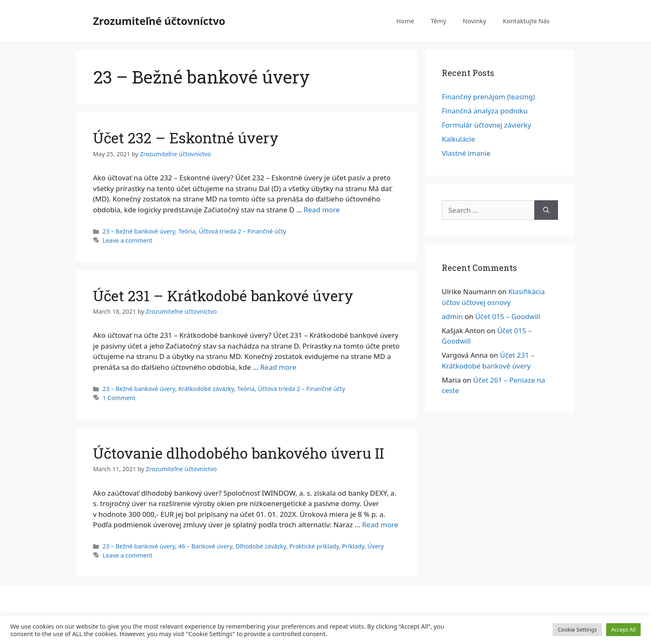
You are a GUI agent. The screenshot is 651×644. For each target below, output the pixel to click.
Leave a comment (127, 240)
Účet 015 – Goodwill (508, 316)
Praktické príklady (314, 546)
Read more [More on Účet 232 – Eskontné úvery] (322, 210)
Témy (438, 21)
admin (452, 316)
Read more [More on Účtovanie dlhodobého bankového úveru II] (380, 525)
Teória (187, 231)
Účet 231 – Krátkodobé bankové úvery (223, 295)
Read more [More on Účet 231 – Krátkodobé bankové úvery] (278, 367)
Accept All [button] (623, 629)
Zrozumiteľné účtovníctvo (159, 21)
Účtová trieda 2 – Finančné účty (242, 231)
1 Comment (119, 398)
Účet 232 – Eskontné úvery (186, 138)
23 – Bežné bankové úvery (139, 231)
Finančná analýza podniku (485, 111)
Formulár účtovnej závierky (486, 125)
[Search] (546, 210)
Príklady (353, 546)
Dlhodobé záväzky (261, 546)
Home (405, 21)
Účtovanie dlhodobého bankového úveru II (239, 453)
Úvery (376, 546)
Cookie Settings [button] (577, 629)
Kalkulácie (458, 139)
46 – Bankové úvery (205, 546)
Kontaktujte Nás (526, 21)
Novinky (475, 21)
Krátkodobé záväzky (206, 389)
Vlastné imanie (466, 153)
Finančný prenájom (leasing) (488, 97)
